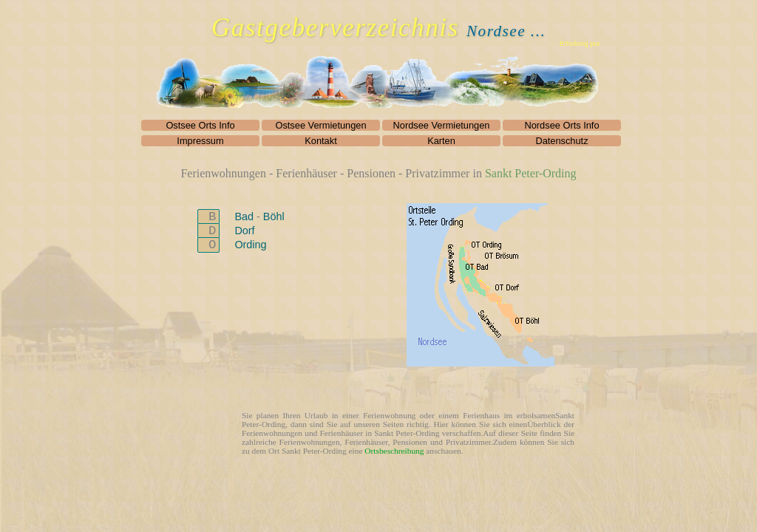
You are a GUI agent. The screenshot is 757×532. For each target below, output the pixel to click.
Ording (250, 245)
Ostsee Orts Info (200, 125)
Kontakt (320, 141)
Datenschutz (561, 141)
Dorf (244, 231)
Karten (441, 141)
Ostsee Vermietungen (320, 125)
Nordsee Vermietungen (442, 125)
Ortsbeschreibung (394, 451)
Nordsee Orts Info (562, 125)
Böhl (274, 216)
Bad (245, 216)
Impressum (200, 141)
